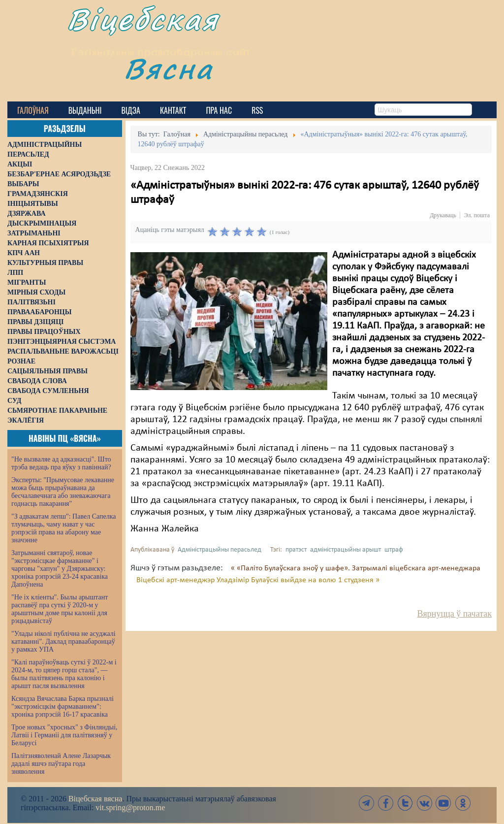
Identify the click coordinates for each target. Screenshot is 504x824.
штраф (394, 550)
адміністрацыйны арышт (346, 550)
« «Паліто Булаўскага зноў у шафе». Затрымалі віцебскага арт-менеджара (356, 568)
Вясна (180, 76)
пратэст (296, 550)
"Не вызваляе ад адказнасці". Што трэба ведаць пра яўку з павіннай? (61, 463)
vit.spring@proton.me (130, 808)
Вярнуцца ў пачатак (455, 614)
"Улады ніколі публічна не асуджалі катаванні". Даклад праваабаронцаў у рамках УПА (63, 642)
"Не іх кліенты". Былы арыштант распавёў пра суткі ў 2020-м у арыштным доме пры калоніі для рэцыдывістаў (60, 609)
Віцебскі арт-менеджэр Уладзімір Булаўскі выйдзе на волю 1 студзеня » (258, 580)
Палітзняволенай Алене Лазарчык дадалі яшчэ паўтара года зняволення (61, 764)
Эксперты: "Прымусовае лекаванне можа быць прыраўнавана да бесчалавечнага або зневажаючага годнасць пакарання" (63, 492)
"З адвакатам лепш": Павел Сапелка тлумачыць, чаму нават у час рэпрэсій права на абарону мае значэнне (64, 528)
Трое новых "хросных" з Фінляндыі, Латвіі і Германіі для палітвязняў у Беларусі (64, 735)
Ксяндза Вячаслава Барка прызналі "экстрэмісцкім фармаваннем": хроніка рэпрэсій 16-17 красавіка (63, 707)
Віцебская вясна (95, 799)
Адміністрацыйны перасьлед (220, 550)
